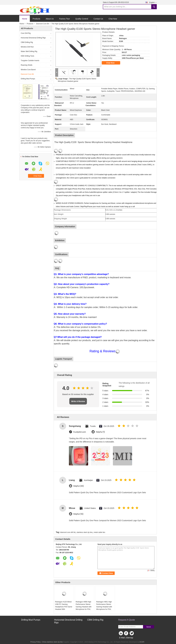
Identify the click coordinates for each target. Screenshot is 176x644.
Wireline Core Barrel (28, 70)
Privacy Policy (36, 642)
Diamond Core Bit (42, 24)
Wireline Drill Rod (27, 47)
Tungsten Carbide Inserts (30, 61)
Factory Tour (64, 19)
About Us (50, 19)
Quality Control (82, 19)
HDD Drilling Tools (27, 56)
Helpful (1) (100, 432)
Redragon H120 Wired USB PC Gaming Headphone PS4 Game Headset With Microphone (64, 607)
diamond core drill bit (68, 532)
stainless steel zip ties (85, 532)
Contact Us (98, 19)
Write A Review (78, 401)
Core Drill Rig (26, 33)
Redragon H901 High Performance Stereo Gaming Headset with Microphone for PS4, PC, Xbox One (104, 607)
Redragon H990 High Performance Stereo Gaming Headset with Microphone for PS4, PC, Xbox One (84, 607)
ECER (142, 642)
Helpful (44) (79, 486)
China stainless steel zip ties (52, 642)
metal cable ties (99, 532)
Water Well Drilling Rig (29, 51)
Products (36, 19)
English (153, 2)
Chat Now (113, 19)
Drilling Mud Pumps (28, 79)
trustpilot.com (80, 432)
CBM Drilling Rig (27, 42)
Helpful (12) (78, 514)
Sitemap (129, 638)
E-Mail (122, 638)
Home (25, 19)
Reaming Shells (27, 65)
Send (148, 627)
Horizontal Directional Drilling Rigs (33, 38)
